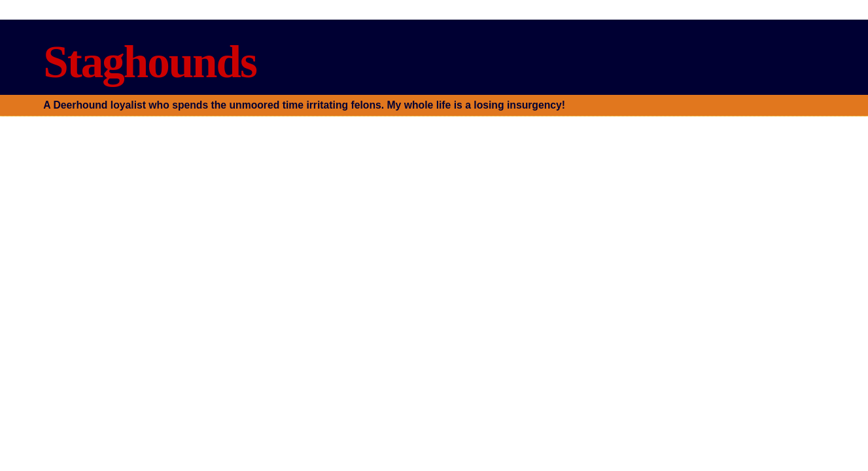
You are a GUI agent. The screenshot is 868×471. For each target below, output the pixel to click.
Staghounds (149, 62)
